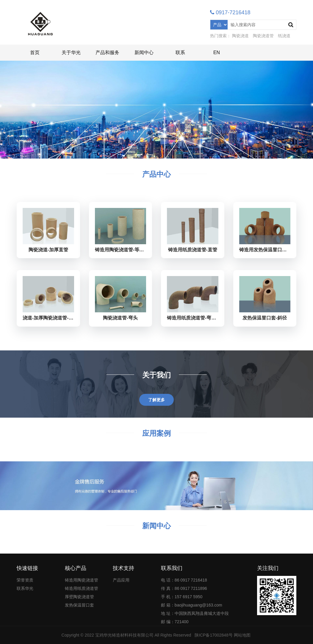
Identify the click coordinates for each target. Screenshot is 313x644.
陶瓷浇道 (240, 36)
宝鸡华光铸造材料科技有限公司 (124, 635)
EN (217, 53)
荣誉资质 (25, 580)
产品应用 (121, 580)
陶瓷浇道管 (263, 36)
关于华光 (71, 53)
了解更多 (156, 400)
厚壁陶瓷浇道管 (79, 597)
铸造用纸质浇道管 (82, 588)
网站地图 (242, 635)
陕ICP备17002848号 (214, 635)
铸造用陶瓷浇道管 (82, 580)
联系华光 (25, 588)
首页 (35, 53)
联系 (180, 53)
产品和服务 (107, 53)
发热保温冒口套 (79, 605)
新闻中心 (144, 53)
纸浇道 (284, 36)
